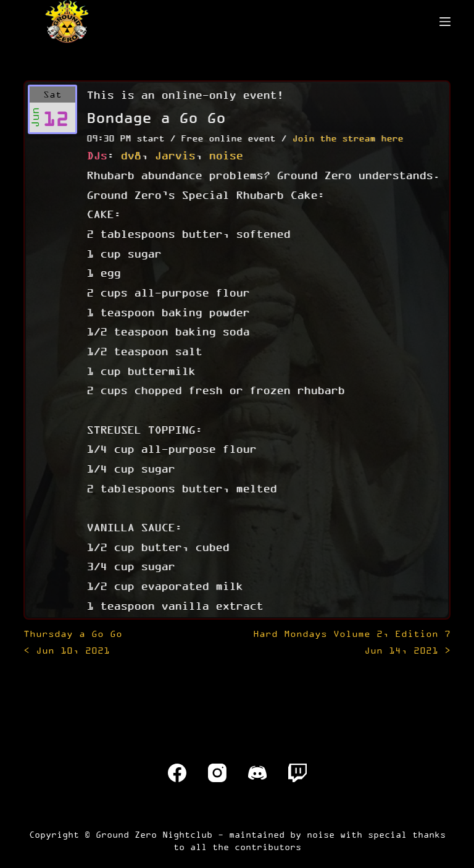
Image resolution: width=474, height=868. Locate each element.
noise (226, 155)
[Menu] (445, 22)
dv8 (131, 155)
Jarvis (175, 155)
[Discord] (257, 773)
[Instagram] (217, 773)
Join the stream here (347, 138)
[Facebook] (177, 773)
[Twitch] (297, 773)
